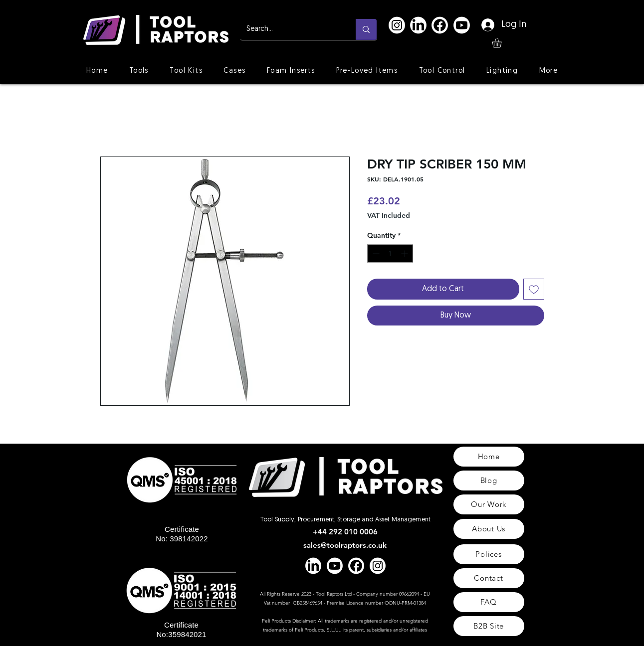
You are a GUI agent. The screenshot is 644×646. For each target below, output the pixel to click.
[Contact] (489, 578)
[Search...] (291, 29)
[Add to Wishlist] (534, 289)
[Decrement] (375, 253)
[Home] (489, 457)
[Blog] (489, 481)
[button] (503, 43)
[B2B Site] (489, 626)
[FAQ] (489, 602)
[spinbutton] (390, 253)
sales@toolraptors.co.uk (345, 545)
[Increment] (405, 253)
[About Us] (489, 529)
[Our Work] (489, 504)
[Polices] (489, 554)
